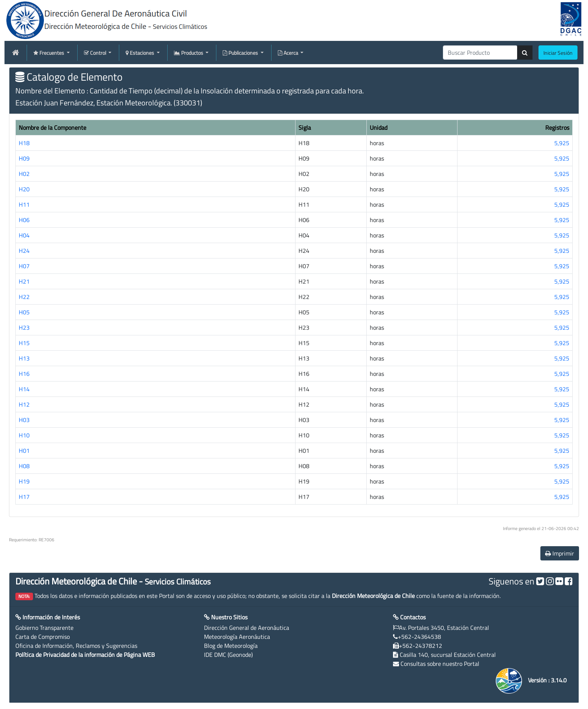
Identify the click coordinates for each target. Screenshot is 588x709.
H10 (24, 435)
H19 (24, 481)
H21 (24, 281)
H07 (24, 266)
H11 (24, 204)
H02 (24, 174)
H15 (24, 343)
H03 (24, 420)
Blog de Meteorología (231, 646)
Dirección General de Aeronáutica (247, 628)
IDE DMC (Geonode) (228, 655)
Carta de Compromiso (43, 637)
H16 (24, 374)
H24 (24, 251)
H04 (24, 235)
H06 (24, 220)
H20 (24, 189)
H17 (24, 497)
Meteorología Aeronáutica (237, 637)
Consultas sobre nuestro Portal (440, 664)
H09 (24, 158)
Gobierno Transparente (44, 628)
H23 (24, 327)
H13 (24, 358)
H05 (24, 312)
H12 (24, 404)
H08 (24, 466)
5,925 (562, 143)
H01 (24, 451)
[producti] (480, 53)
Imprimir (560, 553)
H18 (24, 143)
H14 (24, 389)
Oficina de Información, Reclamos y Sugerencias (76, 646)
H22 (24, 297)
